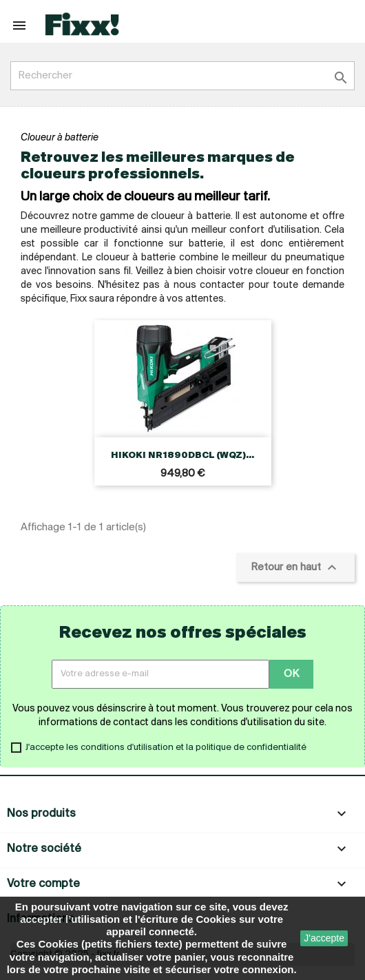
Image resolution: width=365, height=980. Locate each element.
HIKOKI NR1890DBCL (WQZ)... (182, 456)
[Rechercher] (182, 76)
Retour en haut (295, 567)
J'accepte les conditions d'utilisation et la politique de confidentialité (166, 748)
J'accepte (324, 938)
